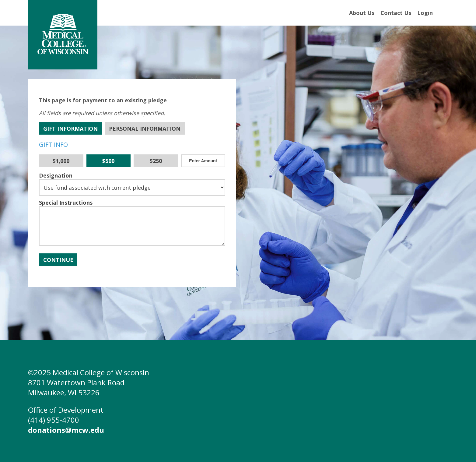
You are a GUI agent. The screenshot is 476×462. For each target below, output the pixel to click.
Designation (56, 175)
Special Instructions (66, 203)
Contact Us (396, 13)
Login (425, 13)
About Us (362, 13)
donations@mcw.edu (66, 430)
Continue (58, 260)
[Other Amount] (203, 161)
